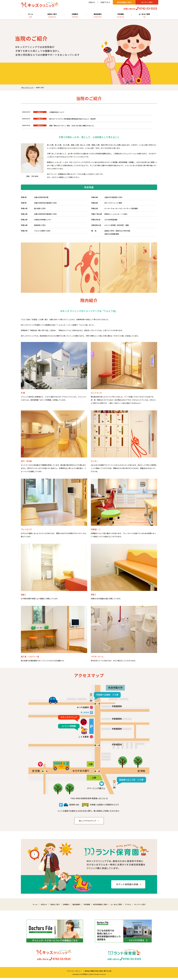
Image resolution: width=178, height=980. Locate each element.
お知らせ (92, 2)
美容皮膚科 (98, 15)
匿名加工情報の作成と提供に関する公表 (98, 973)
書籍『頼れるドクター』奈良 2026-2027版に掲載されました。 (72, 127)
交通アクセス (105, 2)
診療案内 (75, 15)
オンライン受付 (147, 2)
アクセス (128, 906)
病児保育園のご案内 (124, 2)
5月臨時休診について (57, 112)
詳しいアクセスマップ (87, 823)
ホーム (30, 15)
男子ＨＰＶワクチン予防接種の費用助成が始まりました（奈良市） (73, 120)
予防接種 (121, 15)
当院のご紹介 (52, 15)
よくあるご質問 (144, 15)
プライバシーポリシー (74, 973)
